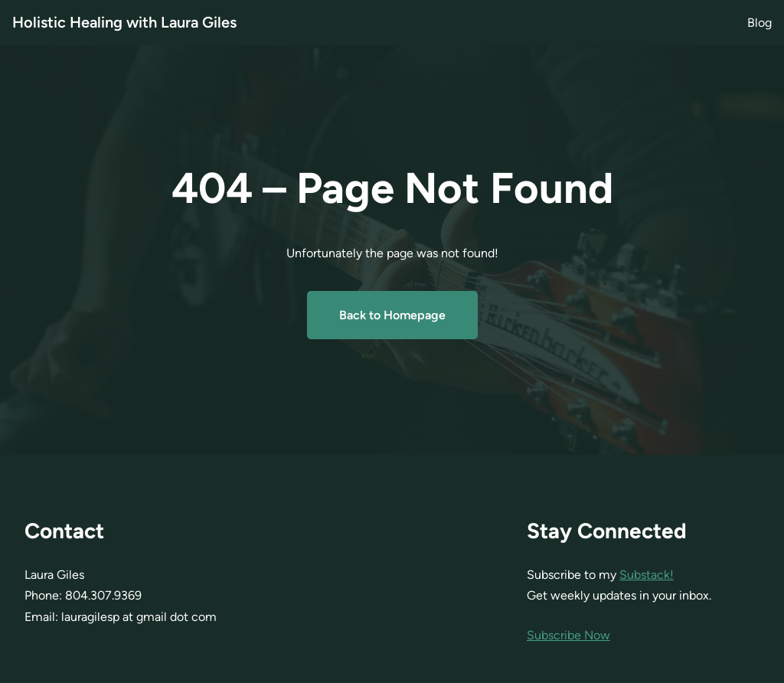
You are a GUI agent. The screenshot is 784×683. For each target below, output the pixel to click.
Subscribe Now (568, 635)
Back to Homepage (392, 315)
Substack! (647, 575)
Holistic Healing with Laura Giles (124, 22)
